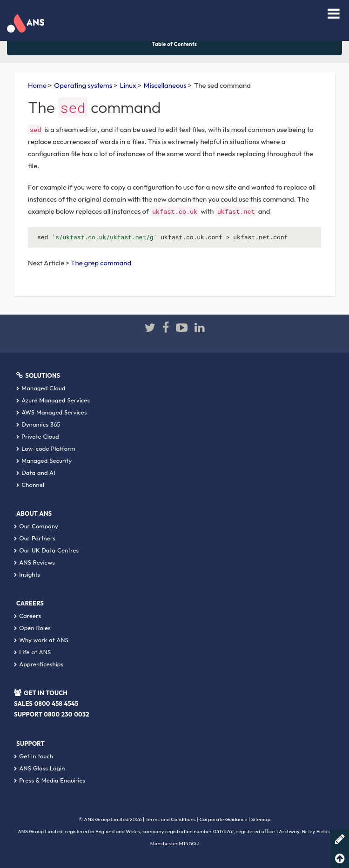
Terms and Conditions (171, 819)
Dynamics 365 (38, 424)
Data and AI (36, 473)
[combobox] (307, 15)
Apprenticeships (39, 664)
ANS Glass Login (39, 768)
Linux (128, 85)
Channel (30, 485)
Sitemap (261, 819)
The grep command (101, 263)
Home (37, 85)
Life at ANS (32, 652)
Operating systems (83, 85)
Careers (27, 616)
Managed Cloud (41, 388)
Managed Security (44, 460)
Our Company (36, 526)
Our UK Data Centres (46, 550)
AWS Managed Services (52, 412)
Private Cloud (38, 436)
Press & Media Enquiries (50, 780)
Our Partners (35, 538)
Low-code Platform (46, 448)
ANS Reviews (34, 562)
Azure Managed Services (53, 400)
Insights (27, 574)
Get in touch (34, 756)
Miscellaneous (165, 85)
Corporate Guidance (224, 819)
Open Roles (32, 628)
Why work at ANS (41, 640)
